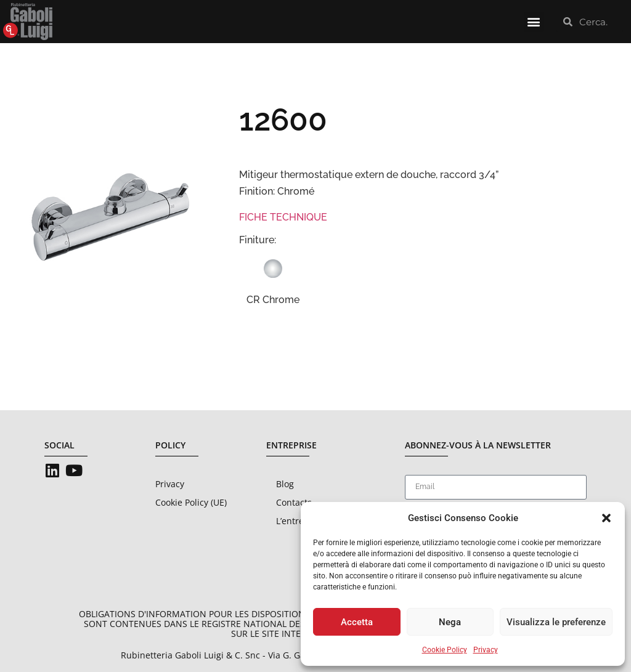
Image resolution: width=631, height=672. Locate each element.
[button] (606, 518)
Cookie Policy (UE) (191, 502)
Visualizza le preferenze (556, 622)
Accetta (357, 622)
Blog (285, 484)
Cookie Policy (445, 650)
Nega (450, 622)
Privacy (486, 650)
